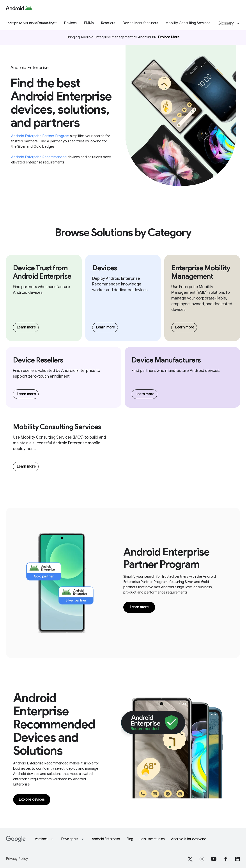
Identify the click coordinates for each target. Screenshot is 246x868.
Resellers (108, 23)
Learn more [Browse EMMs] (185, 327)
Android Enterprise (106, 839)
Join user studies (152, 839)
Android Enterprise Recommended (39, 157)
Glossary (229, 23)
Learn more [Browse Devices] (105, 327)
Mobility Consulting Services (188, 23)
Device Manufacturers (140, 23)
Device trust (47, 23)
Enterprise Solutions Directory (30, 23)
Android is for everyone (188, 839)
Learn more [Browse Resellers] (26, 394)
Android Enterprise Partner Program (41, 136)
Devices (70, 23)
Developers (73, 839)
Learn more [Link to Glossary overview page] (139, 607)
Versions (45, 839)
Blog (130, 839)
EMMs (89, 23)
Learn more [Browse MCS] (26, 466)
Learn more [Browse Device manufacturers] (26, 327)
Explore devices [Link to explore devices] (32, 800)
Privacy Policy (17, 859)
